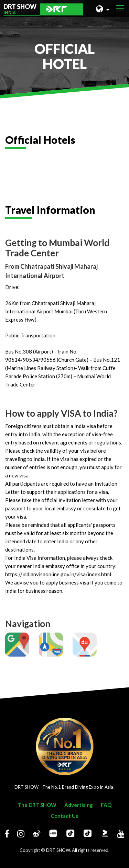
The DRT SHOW (37, 805)
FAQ (106, 805)
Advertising (79, 805)
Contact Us (64, 816)
